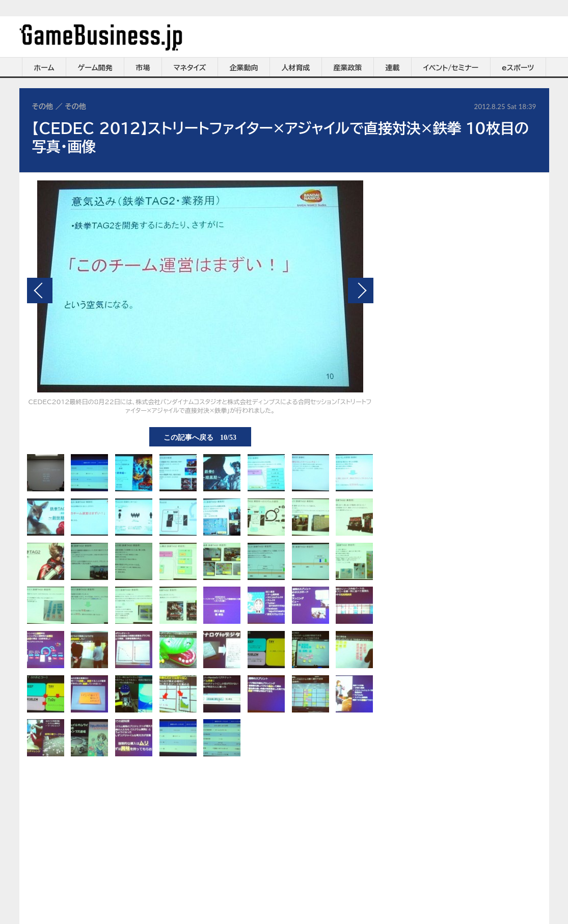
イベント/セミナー (451, 68)
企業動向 (244, 68)
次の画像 (361, 291)
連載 (393, 68)
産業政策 (348, 68)
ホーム (44, 68)
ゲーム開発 (95, 68)
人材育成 (296, 68)
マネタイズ (190, 68)
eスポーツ (518, 68)
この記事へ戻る (200, 437)
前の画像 (40, 291)
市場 (143, 68)
